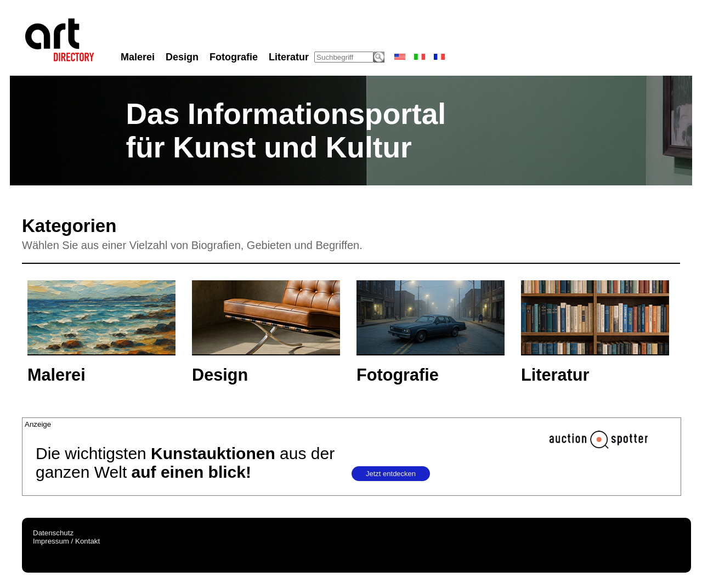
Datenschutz (53, 533)
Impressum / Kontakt (66, 541)
